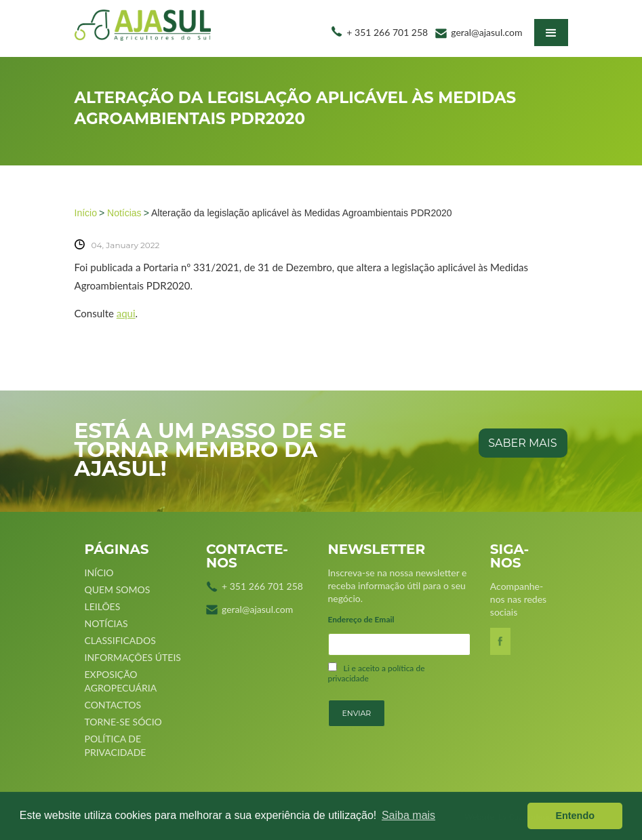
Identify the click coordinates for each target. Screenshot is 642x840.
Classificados (120, 640)
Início (86, 213)
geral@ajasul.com (486, 32)
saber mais (522, 443)
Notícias (124, 213)
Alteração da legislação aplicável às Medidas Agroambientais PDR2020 (302, 213)
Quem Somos (118, 589)
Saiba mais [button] (408, 815)
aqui (126, 313)
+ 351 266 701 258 (387, 32)
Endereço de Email (361, 619)
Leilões (103, 606)
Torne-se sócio (123, 722)
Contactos (113, 705)
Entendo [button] (575, 816)
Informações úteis (133, 657)
